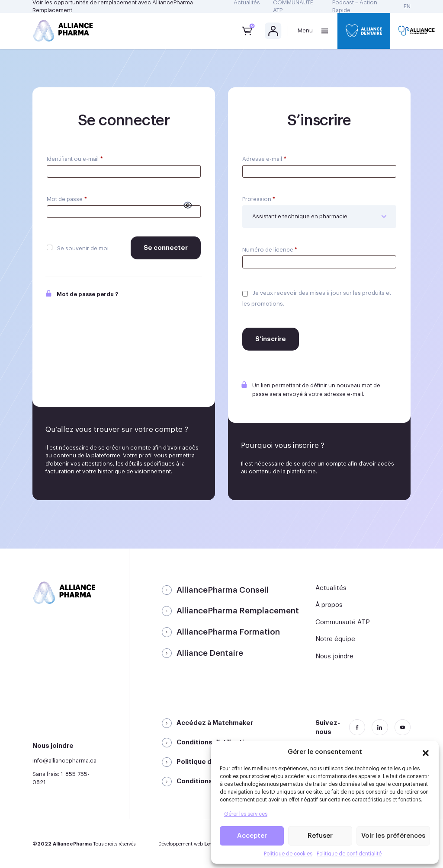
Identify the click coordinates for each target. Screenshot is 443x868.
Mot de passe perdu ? (82, 294)
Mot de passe (67, 199)
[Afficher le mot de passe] (188, 205)
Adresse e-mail (264, 159)
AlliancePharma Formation (228, 632)
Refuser (320, 836)
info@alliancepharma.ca (64, 761)
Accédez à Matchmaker (215, 723)
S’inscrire (271, 339)
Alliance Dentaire (210, 653)
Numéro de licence (270, 250)
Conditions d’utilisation (214, 742)
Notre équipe (335, 639)
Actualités (331, 588)
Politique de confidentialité (349, 854)
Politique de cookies (288, 854)
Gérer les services (246, 814)
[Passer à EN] (407, 6)
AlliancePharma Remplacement (238, 611)
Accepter (252, 836)
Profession (259, 199)
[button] (426, 752)
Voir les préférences (393, 836)
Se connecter (166, 248)
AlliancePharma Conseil (223, 590)
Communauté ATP (343, 622)
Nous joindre (334, 656)
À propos (329, 605)
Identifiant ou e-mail (75, 159)
